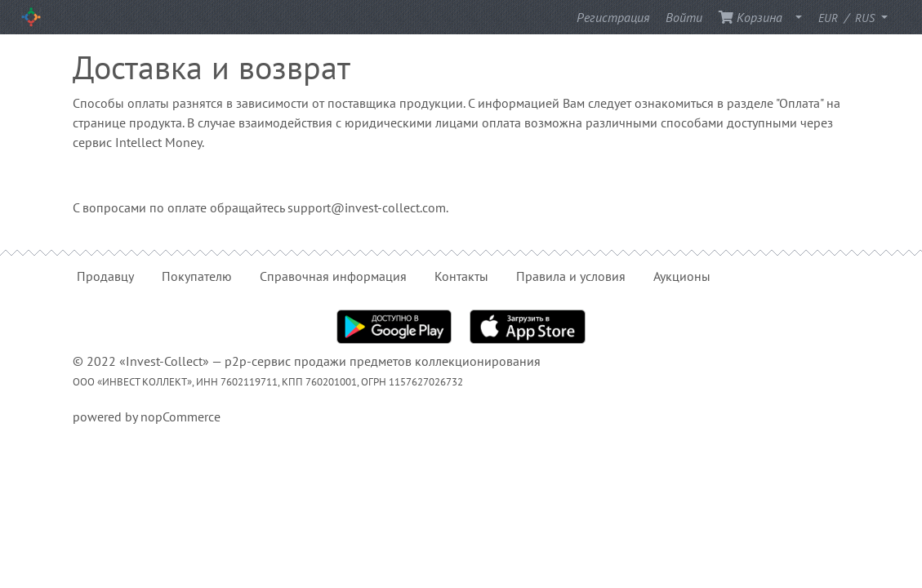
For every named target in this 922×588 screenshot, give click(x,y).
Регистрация (613, 17)
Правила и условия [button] (571, 276)
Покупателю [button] (197, 276)
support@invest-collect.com (367, 207)
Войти (684, 17)
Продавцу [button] (105, 276)
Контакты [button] (461, 276)
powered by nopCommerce (147, 416)
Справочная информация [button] (333, 276)
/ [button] (848, 17)
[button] (794, 17)
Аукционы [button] (682, 276)
